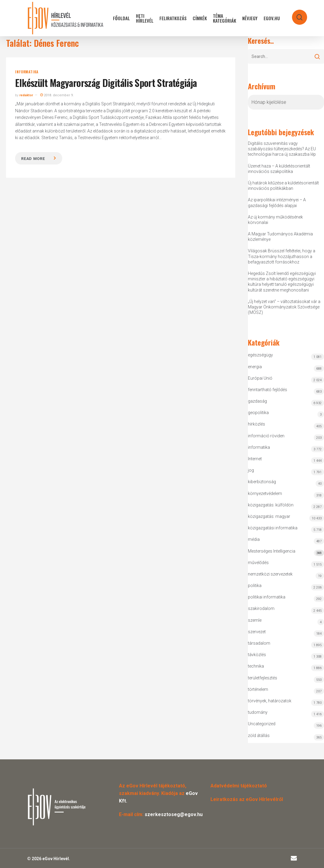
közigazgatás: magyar (269, 516)
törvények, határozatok (270, 701)
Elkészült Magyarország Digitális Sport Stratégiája (106, 83)
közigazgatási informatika (273, 528)
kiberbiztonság (262, 482)
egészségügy (260, 355)
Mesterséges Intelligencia (286, 552)
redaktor (26, 95)
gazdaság (257, 401)
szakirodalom (261, 608)
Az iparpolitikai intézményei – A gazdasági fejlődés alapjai (277, 203)
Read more (33, 159)
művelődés (258, 563)
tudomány (258, 712)
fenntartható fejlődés (268, 390)
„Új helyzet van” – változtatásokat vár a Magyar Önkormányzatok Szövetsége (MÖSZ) (284, 307)
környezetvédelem (265, 493)
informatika (27, 72)
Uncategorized (262, 724)
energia (255, 367)
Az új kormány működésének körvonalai (275, 220)
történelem (258, 689)
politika (255, 586)
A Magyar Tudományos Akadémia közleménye (280, 237)
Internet (255, 459)
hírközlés (257, 424)
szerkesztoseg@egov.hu (174, 814)
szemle (255, 620)
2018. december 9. (57, 95)
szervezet (257, 632)
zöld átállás (259, 736)
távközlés (257, 655)
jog (251, 470)
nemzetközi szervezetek (270, 574)
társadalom (259, 643)
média (254, 539)
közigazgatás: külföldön (271, 505)
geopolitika (258, 413)
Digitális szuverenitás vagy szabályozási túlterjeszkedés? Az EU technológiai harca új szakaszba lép (282, 149)
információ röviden (266, 436)
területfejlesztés (263, 678)
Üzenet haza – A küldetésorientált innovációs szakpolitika (279, 169)
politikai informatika (267, 597)
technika (256, 666)
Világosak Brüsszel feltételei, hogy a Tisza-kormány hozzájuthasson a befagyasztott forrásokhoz (282, 256)
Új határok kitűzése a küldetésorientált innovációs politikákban (283, 186)
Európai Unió (260, 378)
